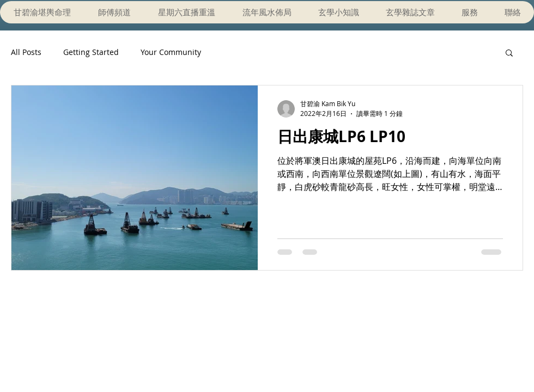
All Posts (26, 52)
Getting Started (91, 52)
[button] (509, 54)
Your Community (171, 52)
